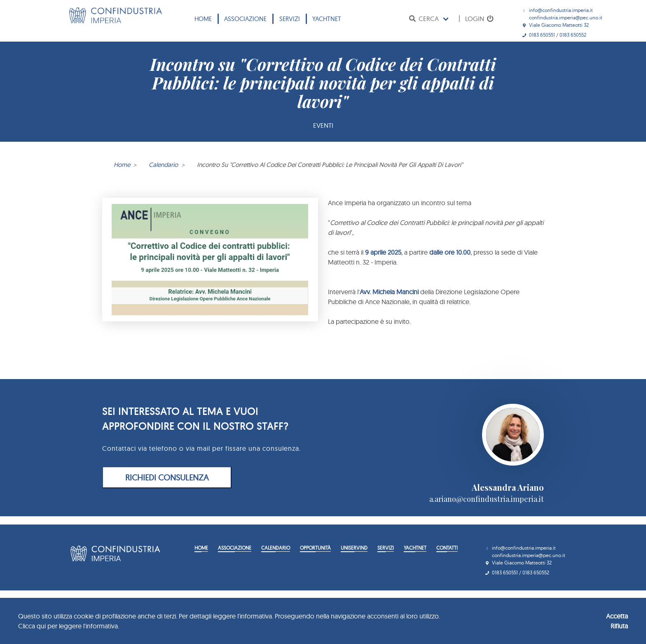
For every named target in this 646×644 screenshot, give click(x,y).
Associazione (245, 19)
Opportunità (315, 548)
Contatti (447, 548)
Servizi (290, 19)
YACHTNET (327, 19)
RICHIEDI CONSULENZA (167, 477)
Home (203, 19)
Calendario (163, 165)
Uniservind (354, 548)
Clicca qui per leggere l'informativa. (69, 626)
